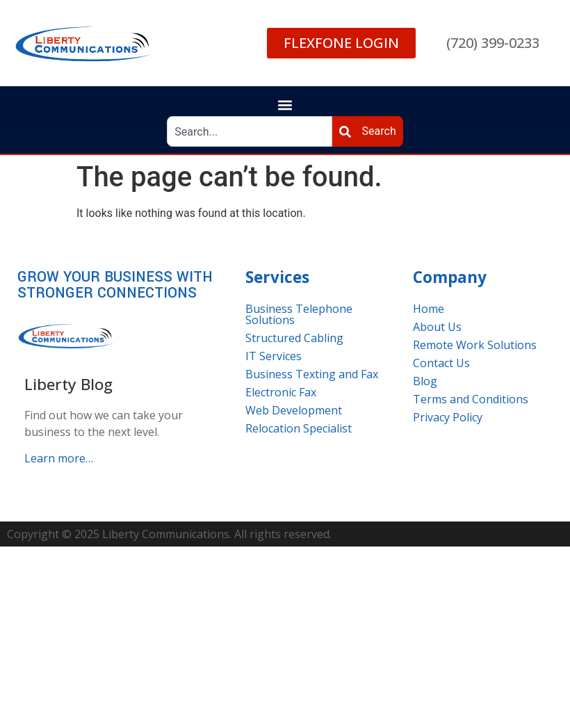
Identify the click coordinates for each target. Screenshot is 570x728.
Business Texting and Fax (312, 374)
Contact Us (441, 363)
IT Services (274, 356)
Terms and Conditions (471, 399)
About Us (437, 327)
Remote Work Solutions (475, 345)
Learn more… (59, 458)
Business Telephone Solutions (299, 314)
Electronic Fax (281, 392)
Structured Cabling (294, 338)
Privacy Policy (448, 417)
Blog (425, 381)
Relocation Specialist (299, 428)
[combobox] (249, 131)
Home (429, 309)
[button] (285, 105)
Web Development (294, 410)
